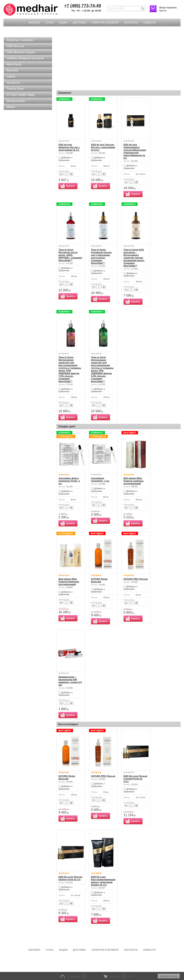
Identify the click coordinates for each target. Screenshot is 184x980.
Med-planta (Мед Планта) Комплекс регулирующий (69, 582)
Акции (63, 23)
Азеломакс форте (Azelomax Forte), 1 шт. (69, 481)
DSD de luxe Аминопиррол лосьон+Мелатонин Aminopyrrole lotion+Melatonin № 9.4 (135, 151)
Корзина (114, 976)
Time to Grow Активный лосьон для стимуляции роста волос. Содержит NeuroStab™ (101, 256)
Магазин (34, 23)
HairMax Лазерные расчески (25, 58)
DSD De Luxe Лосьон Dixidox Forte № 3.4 (70, 878)
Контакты (131, 23)
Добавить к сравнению (65, 159)
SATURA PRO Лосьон (136, 579)
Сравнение (74, 976)
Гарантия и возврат (105, 23)
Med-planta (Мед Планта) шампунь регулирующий (134, 481)
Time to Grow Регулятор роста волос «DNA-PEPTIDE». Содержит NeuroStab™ (70, 255)
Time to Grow (15, 89)
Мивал (11, 107)
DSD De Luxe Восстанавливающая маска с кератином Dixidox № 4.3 (103, 881)
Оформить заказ (169, 976)
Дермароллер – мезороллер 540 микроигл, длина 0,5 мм (70, 681)
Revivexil (12, 70)
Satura (11, 77)
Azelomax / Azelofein (20, 40)
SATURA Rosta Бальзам (99, 580)
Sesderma (13, 83)
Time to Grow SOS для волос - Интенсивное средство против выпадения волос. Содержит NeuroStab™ (134, 258)
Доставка (79, 23)
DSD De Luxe (15, 46)
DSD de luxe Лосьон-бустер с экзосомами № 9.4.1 (103, 147)
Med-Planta (14, 64)
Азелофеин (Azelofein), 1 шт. (100, 480)
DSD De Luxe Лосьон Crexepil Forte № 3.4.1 (135, 779)
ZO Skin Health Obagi (21, 95)
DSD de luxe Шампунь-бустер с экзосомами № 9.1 (69, 147)
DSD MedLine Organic (21, 52)
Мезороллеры (16, 101)
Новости (149, 23)
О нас (50, 23)
